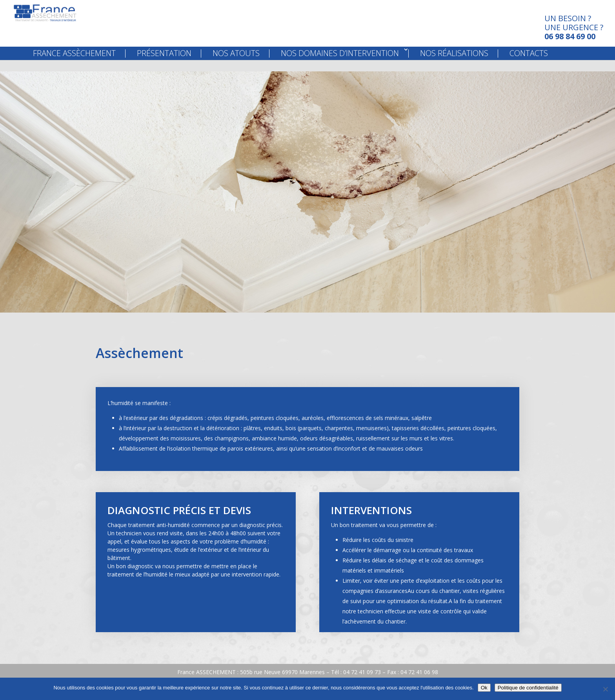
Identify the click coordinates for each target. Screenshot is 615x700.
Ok (484, 688)
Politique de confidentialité (528, 688)
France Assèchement (74, 65)
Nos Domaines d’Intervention (340, 65)
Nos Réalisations (454, 65)
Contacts (529, 65)
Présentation (164, 65)
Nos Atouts (236, 65)
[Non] (605, 689)
